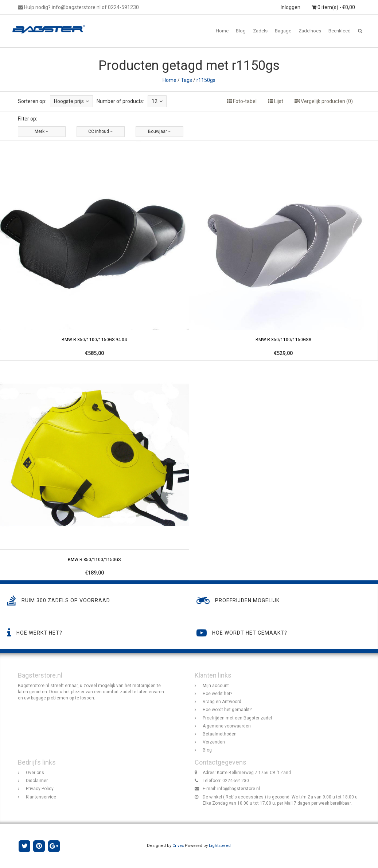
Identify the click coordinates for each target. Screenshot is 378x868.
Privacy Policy (40, 789)
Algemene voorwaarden (227, 726)
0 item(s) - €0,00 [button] (333, 7)
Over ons (35, 773)
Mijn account (216, 686)
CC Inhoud (101, 131)
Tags (186, 80)
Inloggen (291, 7)
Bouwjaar (159, 131)
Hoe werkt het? (217, 694)
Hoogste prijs (71, 101)
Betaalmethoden (220, 734)
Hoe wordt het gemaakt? (227, 710)
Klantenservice (41, 797)
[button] (360, 31)
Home (222, 31)
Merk (42, 131)
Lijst (276, 101)
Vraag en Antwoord (222, 702)
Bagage (283, 31)
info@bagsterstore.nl (239, 789)
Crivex (178, 846)
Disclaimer (37, 781)
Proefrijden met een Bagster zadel (237, 718)
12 (157, 101)
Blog (241, 31)
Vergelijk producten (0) (324, 101)
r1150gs (206, 80)
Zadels (260, 31)
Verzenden (214, 742)
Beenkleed (340, 31)
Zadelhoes (310, 31)
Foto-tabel (242, 101)
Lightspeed (220, 846)
